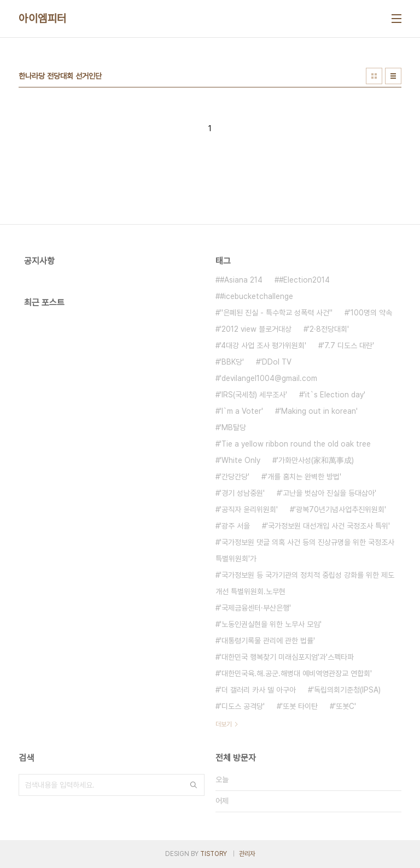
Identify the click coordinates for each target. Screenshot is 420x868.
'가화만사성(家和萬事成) (315, 460)
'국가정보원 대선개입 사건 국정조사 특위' (328, 526)
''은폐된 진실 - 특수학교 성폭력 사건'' (276, 313)
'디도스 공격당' (242, 706)
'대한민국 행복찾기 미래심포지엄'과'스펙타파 (287, 657)
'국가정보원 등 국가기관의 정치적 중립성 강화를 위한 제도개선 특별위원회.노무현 (305, 583)
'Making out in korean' (319, 411)
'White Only (240, 460)
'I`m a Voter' (241, 411)
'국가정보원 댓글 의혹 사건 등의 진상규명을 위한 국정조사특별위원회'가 (305, 550)
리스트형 (393, 76)
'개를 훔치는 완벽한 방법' (304, 477)
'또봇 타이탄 (299, 706)
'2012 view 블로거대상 (256, 329)
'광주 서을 (235, 526)
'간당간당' (235, 477)
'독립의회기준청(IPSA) (346, 690)
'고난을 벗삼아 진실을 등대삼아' (329, 493)
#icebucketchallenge (256, 296)
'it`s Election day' (334, 395)
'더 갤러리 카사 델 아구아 (258, 690)
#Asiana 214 (241, 280)
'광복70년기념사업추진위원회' (340, 509)
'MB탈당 (233, 427)
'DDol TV (276, 362)
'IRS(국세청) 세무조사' (253, 395)
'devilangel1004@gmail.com (269, 378)
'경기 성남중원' (242, 493)
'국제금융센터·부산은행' (255, 608)
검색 (194, 785)
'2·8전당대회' (328, 329)
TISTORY (214, 854)
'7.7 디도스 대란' (348, 345)
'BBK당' (232, 362)
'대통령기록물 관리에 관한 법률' (267, 641)
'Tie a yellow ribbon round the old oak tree (295, 444)
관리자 (247, 854)
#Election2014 (304, 280)
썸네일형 (374, 76)
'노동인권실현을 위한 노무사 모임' (271, 624)
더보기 (224, 724)
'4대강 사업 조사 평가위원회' (263, 345)
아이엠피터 (43, 19)
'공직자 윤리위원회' (249, 509)
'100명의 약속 (371, 313)
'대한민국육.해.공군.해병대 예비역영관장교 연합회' (296, 673)
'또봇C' (345, 706)
